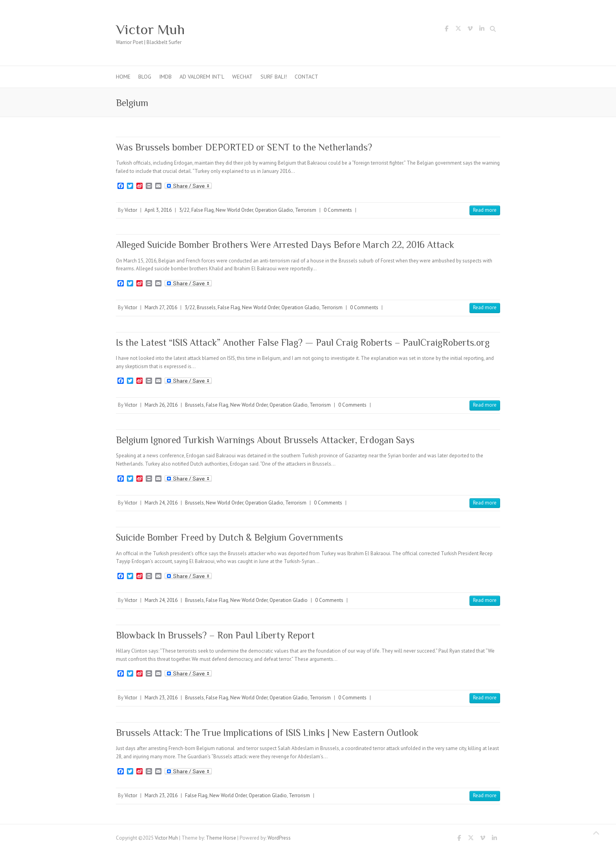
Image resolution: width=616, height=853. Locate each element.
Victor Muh (150, 29)
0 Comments (338, 210)
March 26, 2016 (161, 405)
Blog (145, 77)
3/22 (184, 210)
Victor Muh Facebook (446, 30)
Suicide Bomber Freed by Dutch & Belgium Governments (229, 537)
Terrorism (306, 210)
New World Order (234, 210)
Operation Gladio (274, 210)
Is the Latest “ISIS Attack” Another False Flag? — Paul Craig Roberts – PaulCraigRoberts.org (303, 342)
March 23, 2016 (161, 698)
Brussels (206, 307)
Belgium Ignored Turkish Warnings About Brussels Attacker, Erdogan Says (265, 440)
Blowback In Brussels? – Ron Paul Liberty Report (215, 635)
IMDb (165, 77)
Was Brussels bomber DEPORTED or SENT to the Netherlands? (244, 147)
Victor (131, 210)
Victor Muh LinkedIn (482, 30)
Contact (306, 77)
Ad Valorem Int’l (202, 77)
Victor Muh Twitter (458, 30)
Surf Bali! (274, 77)
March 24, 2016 (161, 503)
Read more (485, 210)
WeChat (242, 77)
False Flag (203, 210)
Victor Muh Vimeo (470, 30)
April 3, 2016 (158, 210)
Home (123, 77)
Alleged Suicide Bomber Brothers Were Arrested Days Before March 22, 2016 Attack (285, 245)
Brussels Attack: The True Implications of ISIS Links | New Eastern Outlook (267, 733)
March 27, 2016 (161, 307)
